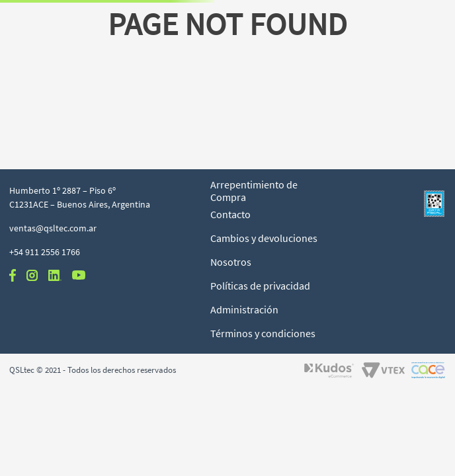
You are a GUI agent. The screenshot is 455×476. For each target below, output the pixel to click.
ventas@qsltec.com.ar (53, 228)
